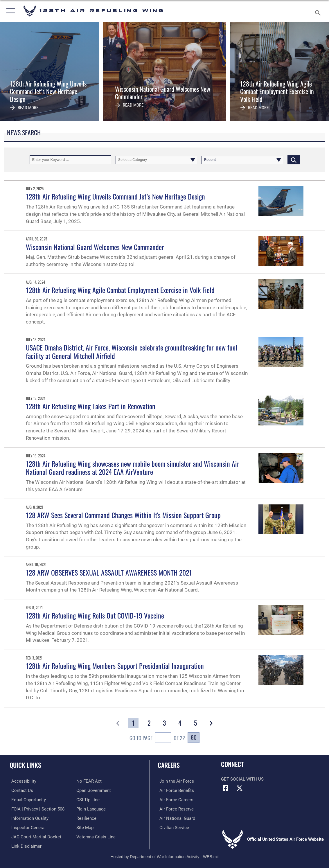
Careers (169, 765)
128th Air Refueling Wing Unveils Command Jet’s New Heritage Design (115, 196)
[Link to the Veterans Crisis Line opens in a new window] (96, 835)
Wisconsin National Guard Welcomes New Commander (95, 247)
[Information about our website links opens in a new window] (25, 844)
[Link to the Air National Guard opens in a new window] (176, 817)
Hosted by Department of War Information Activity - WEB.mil (164, 855)
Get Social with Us (242, 779)
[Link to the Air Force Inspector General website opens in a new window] (27, 826)
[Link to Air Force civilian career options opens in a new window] (172, 826)
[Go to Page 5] (196, 723)
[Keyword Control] (70, 160)
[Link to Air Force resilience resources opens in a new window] (86, 817)
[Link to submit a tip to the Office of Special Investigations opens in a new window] (88, 799)
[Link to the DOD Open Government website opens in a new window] (94, 790)
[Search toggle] (319, 11)
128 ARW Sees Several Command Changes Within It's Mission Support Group (123, 515)
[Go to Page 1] (133, 723)
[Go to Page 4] (180, 723)
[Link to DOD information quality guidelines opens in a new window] (28, 817)
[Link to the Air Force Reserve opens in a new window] (175, 808)
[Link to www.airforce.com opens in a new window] (175, 781)
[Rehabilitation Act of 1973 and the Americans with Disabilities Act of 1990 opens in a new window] (22, 781)
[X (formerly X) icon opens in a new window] (240, 788)
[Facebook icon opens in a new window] (225, 788)
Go (194, 737)
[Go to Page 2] (149, 723)
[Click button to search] (294, 160)
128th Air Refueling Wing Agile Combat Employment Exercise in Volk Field (120, 290)
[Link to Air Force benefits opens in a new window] (175, 790)
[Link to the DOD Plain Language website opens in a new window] (91, 808)
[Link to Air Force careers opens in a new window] (175, 799)
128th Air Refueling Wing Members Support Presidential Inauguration (115, 666)
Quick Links (25, 765)
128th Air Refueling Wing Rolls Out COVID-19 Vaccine (95, 615)
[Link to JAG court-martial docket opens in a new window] (35, 835)
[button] (9, 11)
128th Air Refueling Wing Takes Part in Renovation (91, 406)
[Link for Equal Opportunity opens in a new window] (27, 799)
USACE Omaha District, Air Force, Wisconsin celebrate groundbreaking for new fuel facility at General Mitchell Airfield (132, 352)
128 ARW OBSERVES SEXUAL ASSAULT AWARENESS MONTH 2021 (109, 573)
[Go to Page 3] (164, 723)
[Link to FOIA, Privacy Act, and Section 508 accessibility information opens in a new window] (36, 808)
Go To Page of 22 (157, 738)
